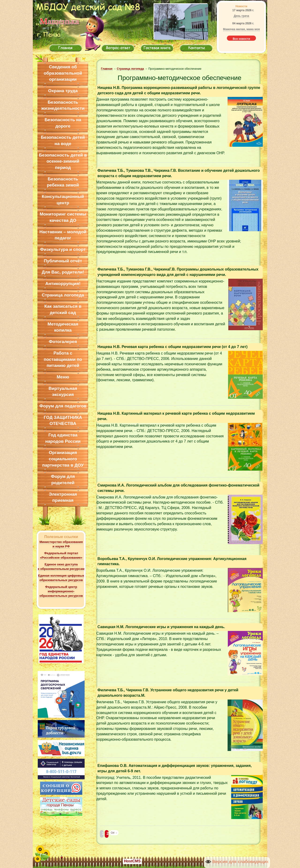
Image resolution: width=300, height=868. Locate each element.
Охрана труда (63, 91)
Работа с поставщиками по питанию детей (63, 359)
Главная (107, 69)
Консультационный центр (63, 200)
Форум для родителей (63, 480)
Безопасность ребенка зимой (63, 182)
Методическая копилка (63, 327)
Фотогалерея (63, 342)
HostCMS (132, 861)
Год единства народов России (63, 438)
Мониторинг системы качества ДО (63, 217)
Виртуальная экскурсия (63, 392)
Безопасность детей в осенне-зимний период (63, 161)
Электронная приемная (63, 497)
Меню (63, 377)
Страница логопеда (63, 295)
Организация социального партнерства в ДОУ (63, 459)
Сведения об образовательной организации (63, 73)
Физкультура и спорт (63, 249)
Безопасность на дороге (63, 123)
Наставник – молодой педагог (63, 235)
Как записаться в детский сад (63, 309)
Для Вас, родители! (63, 272)
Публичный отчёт (63, 261)
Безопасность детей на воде (63, 140)
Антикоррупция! (63, 284)
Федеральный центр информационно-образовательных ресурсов (61, 591)
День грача (241, 16)
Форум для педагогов (63, 406)
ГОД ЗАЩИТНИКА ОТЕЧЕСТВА (63, 421)
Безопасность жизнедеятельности (63, 105)
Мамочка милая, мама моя (242, 29)
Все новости (241, 39)
